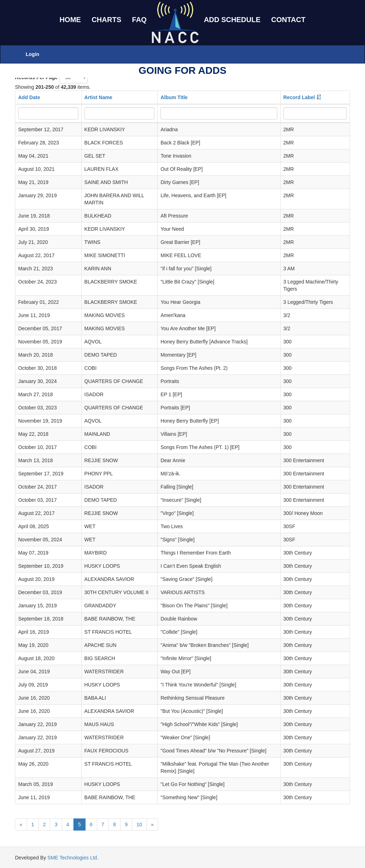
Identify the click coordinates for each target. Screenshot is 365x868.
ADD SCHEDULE (232, 20)
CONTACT (288, 20)
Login (32, 54)
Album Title (174, 97)
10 (139, 824)
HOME (70, 20)
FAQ (139, 20)
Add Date (29, 97)
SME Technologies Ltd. (73, 858)
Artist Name (99, 97)
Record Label (299, 97)
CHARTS (106, 20)
